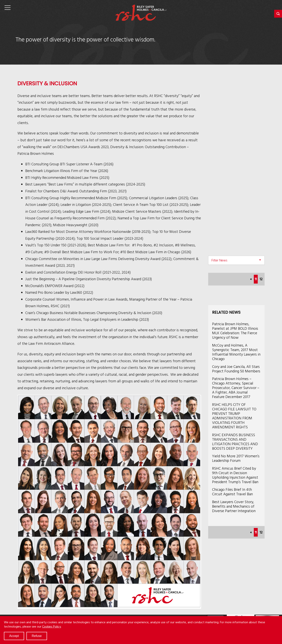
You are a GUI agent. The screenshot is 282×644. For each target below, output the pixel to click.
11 (256, 279)
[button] (278, 14)
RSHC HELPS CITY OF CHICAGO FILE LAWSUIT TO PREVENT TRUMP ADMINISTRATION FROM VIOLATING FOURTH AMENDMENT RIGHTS (234, 416)
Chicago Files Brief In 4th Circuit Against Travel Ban (232, 492)
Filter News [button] (219, 260)
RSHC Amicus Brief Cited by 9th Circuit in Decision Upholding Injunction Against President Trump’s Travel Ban (235, 475)
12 (261, 279)
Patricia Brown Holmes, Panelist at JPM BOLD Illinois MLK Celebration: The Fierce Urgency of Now (235, 331)
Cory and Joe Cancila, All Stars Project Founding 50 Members (236, 369)
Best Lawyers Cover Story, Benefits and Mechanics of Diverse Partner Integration (234, 506)
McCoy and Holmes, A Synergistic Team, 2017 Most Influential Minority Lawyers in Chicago (236, 352)
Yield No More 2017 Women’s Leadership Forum (236, 458)
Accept (14, 636)
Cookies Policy (52, 626)
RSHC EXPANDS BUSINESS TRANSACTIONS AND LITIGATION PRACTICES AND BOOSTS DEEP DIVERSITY (235, 441)
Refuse (37, 636)
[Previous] (251, 279)
